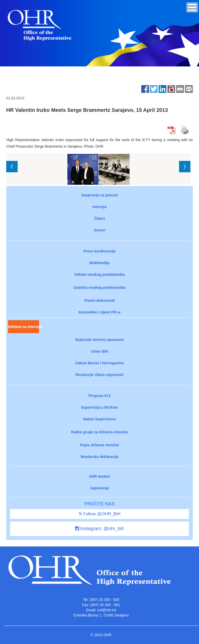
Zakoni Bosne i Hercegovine (99, 363)
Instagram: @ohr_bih (99, 529)
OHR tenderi (99, 476)
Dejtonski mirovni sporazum (99, 340)
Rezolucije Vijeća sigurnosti (100, 375)
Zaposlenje (99, 488)
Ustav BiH (99, 351)
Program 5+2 (99, 396)
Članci (99, 218)
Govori (99, 230)
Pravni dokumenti (99, 300)
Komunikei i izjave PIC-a (99, 312)
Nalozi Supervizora (99, 419)
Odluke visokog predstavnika (100, 275)
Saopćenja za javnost (99, 195)
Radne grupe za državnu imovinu (99, 432)
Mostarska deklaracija (99, 457)
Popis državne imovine (99, 445)
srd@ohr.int (106, 610)
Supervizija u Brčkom (99, 407)
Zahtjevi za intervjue (24, 327)
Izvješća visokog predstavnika (100, 287)
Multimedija (99, 263)
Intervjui (99, 207)
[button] (192, 7)
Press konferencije (100, 251)
